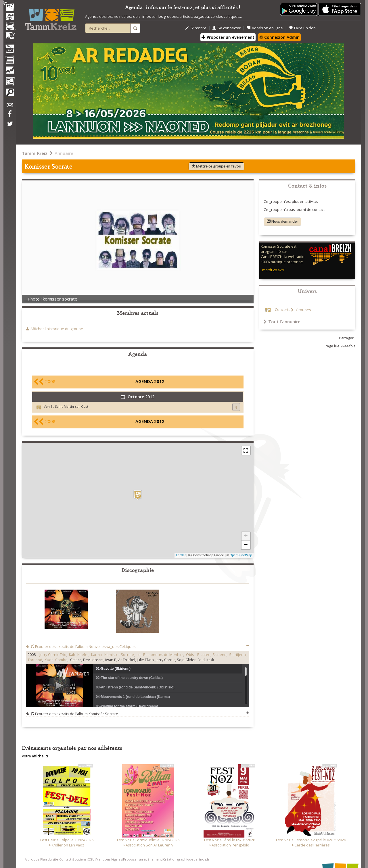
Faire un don (302, 28)
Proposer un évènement (228, 37)
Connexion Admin (279, 37)
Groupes (303, 310)
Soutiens (79, 859)
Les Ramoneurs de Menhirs (160, 655)
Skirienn (220, 655)
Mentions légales (109, 859)
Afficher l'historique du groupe (57, 329)
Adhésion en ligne (265, 28)
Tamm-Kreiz (35, 153)
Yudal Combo (56, 660)
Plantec (204, 655)
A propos (32, 859)
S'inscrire (196, 28)
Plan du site (49, 859)
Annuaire (64, 153)
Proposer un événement (142, 859)
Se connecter (227, 28)
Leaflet (181, 555)
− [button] (246, 545)
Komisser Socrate (119, 655)
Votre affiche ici (35, 756)
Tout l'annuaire (282, 322)
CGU (91, 859)
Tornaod (35, 660)
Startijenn (237, 655)
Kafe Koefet (79, 655)
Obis (190, 655)
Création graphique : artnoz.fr (186, 859)
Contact (65, 859)
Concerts (282, 310)
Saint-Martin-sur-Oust (72, 406)
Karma (96, 655)
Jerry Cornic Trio (53, 655)
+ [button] (246, 536)
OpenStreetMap (241, 555)
